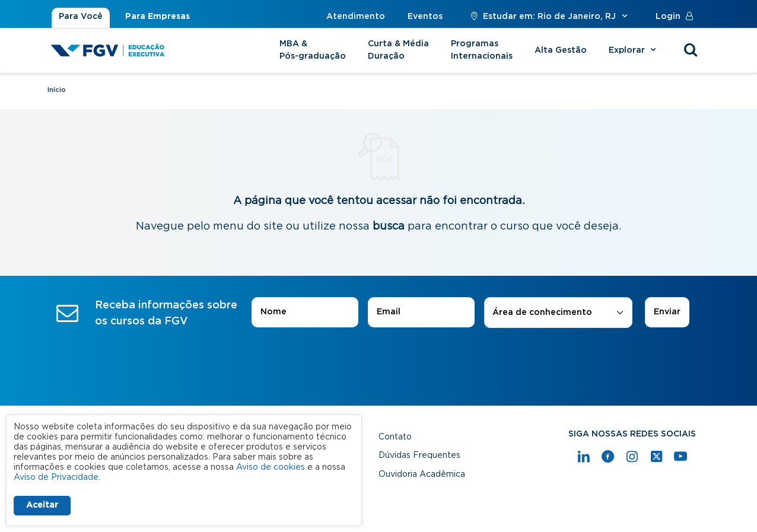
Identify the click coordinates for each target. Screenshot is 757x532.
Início (57, 90)
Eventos (425, 17)
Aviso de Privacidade (56, 477)
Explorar (634, 50)
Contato (395, 437)
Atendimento (356, 17)
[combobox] (558, 313)
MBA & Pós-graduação (313, 50)
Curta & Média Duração (398, 50)
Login (677, 17)
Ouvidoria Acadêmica (422, 474)
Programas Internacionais (482, 50)
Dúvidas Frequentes (419, 455)
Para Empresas (158, 17)
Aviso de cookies (271, 467)
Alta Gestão (561, 50)
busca (389, 227)
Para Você (81, 17)
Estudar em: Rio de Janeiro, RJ (549, 17)
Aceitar (42, 505)
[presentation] (378, 361)
